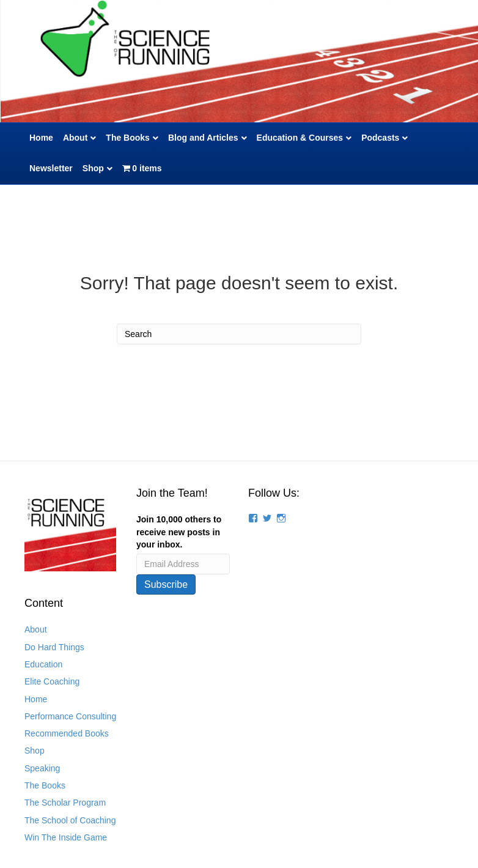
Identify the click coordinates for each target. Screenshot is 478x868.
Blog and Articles (203, 138)
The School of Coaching (70, 820)
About (75, 138)
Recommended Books (67, 733)
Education (43, 664)
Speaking (42, 768)
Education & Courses (300, 138)
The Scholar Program (65, 803)
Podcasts (380, 138)
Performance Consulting (70, 716)
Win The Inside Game (66, 837)
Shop (93, 168)
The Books (128, 138)
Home (41, 138)
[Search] (239, 334)
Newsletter (51, 168)
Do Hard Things (54, 647)
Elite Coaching (52, 681)
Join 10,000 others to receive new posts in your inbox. (179, 532)
